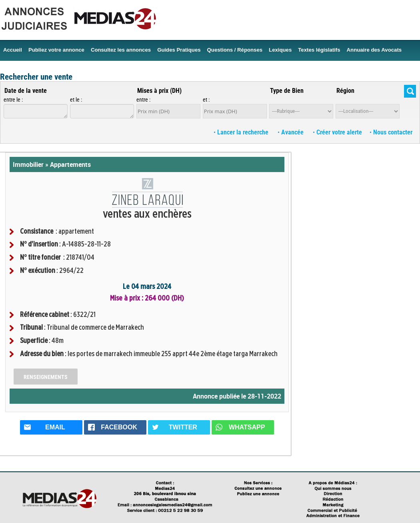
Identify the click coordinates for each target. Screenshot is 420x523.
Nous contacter (391, 132)
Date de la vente (26, 91)
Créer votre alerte (338, 132)
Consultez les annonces (121, 50)
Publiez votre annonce (56, 50)
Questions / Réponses (235, 50)
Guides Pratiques (179, 50)
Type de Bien (287, 91)
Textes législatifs (319, 50)
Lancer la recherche (242, 132)
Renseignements (46, 377)
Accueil (13, 50)
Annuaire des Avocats (374, 50)
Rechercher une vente (36, 77)
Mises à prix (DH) (159, 91)
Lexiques (280, 50)
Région (345, 91)
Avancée (292, 132)
